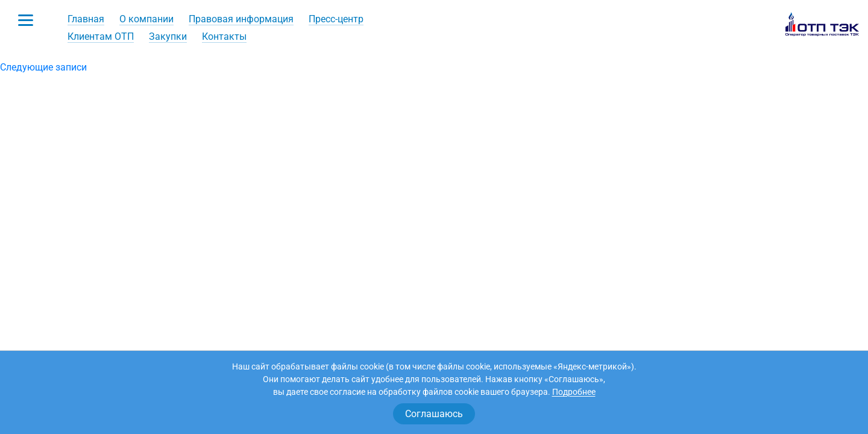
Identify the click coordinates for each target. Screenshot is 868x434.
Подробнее (574, 392)
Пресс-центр (336, 19)
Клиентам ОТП (101, 36)
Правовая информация (241, 19)
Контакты (224, 36)
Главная (86, 19)
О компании (146, 19)
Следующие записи (43, 67)
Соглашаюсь (434, 414)
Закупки (168, 36)
